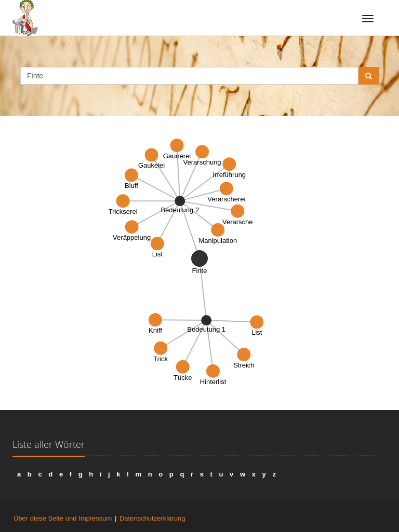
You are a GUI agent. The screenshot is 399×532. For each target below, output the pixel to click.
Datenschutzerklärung (152, 518)
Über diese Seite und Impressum (63, 518)
